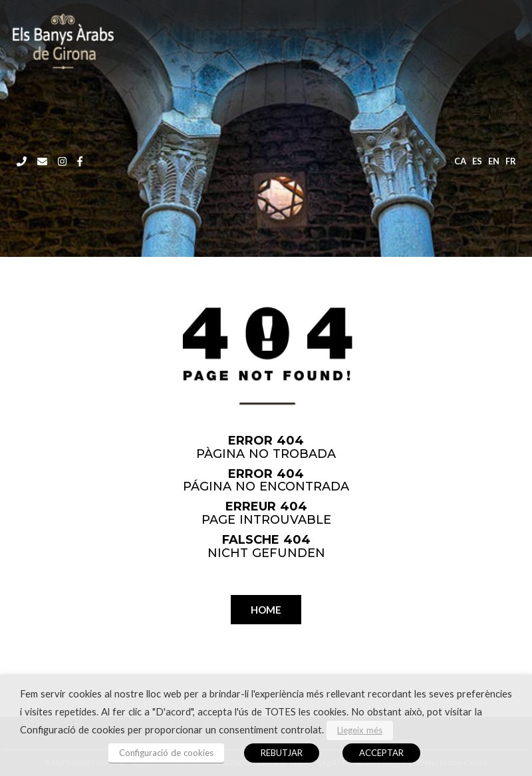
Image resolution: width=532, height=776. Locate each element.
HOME (266, 610)
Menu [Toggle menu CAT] (490, 113)
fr (511, 161)
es (477, 161)
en (494, 161)
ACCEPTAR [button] (381, 753)
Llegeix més (360, 730)
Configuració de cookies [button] (166, 753)
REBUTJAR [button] (282, 753)
